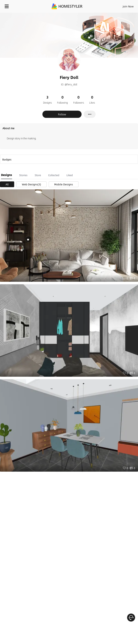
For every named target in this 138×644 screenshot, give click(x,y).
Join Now (128, 6)
